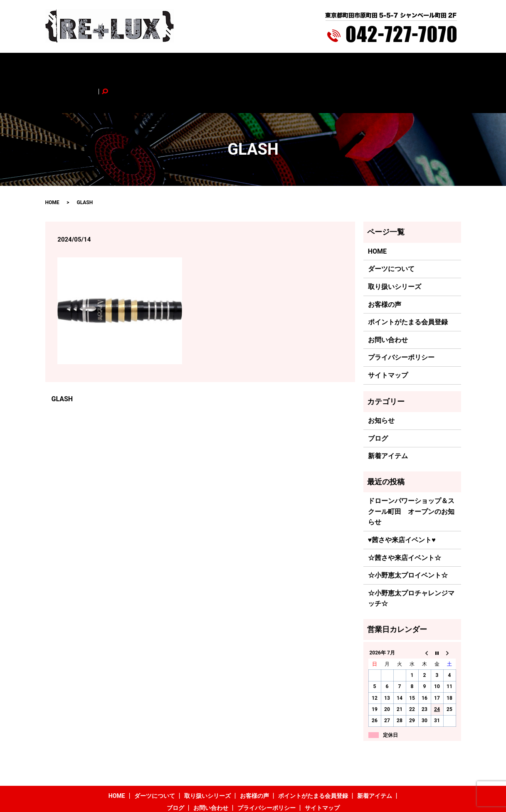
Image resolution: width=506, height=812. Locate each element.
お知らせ (381, 386)
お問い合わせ (403, 65)
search (435, 65)
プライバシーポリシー (401, 323)
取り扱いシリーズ (170, 65)
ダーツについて (118, 65)
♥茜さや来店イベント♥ (402, 505)
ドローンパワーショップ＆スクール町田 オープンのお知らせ (411, 477)
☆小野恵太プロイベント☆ (408, 541)
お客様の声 (216, 65)
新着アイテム (334, 65)
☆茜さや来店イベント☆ (405, 523)
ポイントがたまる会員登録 (274, 65)
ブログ (368, 65)
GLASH (62, 364)
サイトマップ (388, 341)
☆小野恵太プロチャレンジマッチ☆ (411, 564)
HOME (81, 65)
